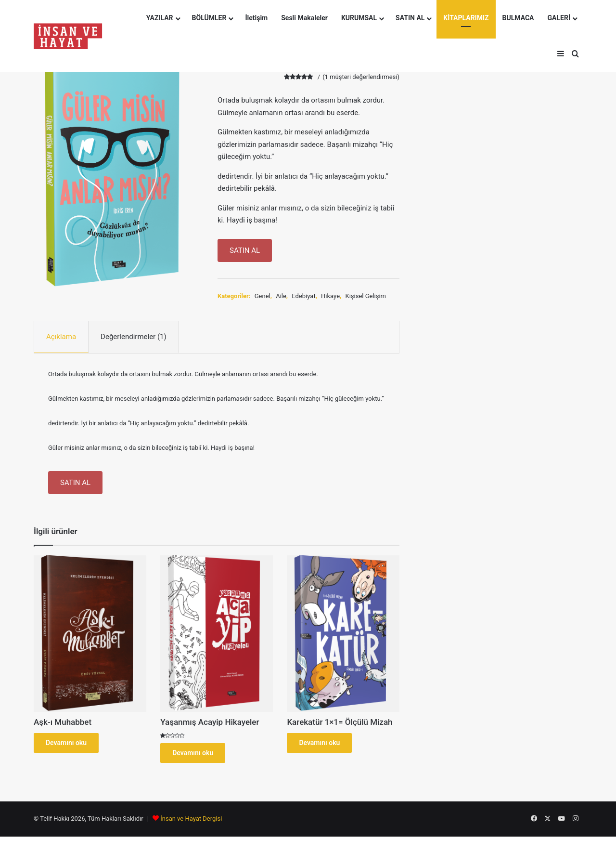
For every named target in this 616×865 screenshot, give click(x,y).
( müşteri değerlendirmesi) (361, 77)
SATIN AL (410, 18)
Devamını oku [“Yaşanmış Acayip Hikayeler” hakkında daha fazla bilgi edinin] (193, 753)
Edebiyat (303, 296)
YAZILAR (160, 18)
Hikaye (330, 296)
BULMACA (518, 18)
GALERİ (559, 18)
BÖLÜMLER (209, 18)
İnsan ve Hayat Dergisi (191, 819)
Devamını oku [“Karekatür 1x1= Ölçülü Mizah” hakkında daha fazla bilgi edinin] (319, 743)
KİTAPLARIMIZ (466, 18)
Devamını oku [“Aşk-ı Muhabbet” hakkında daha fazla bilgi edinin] (66, 743)
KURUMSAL (359, 18)
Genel (263, 296)
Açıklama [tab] (61, 337)
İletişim (256, 18)
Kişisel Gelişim (366, 296)
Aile (281, 296)
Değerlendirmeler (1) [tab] (134, 337)
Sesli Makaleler (304, 18)
